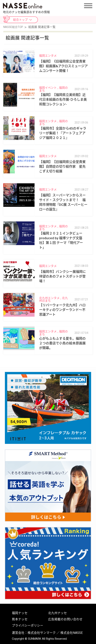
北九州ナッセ (57, 613)
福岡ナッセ (20, 613)
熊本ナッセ (20, 619)
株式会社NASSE (72, 633)
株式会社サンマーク (42, 633)
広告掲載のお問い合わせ (65, 619)
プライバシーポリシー (28, 626)
